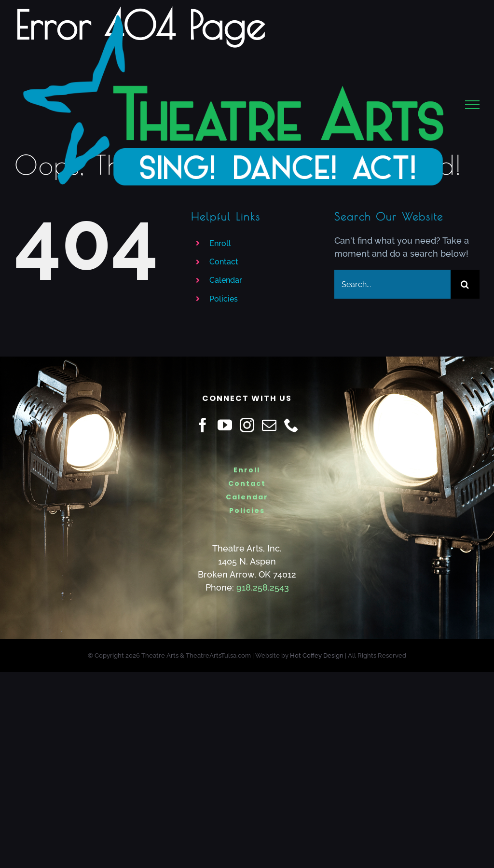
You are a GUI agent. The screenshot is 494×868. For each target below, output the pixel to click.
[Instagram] (247, 425)
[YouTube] (225, 425)
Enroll (220, 243)
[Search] (465, 284)
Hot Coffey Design (317, 655)
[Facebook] (203, 425)
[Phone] (291, 425)
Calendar (226, 280)
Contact (224, 262)
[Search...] (392, 284)
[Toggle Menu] (473, 105)
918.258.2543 (263, 587)
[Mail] (269, 425)
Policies (224, 299)
